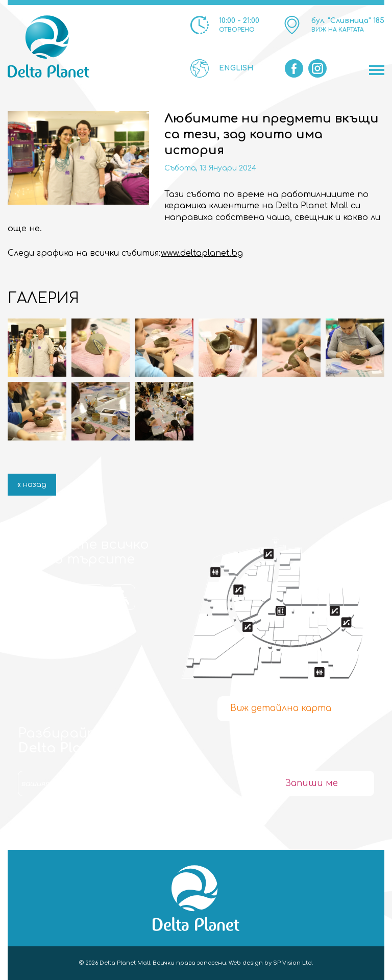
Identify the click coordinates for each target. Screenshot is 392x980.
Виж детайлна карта (281, 708)
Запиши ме (312, 783)
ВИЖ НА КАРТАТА (338, 30)
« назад (32, 485)
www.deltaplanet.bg (202, 253)
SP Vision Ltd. (293, 963)
